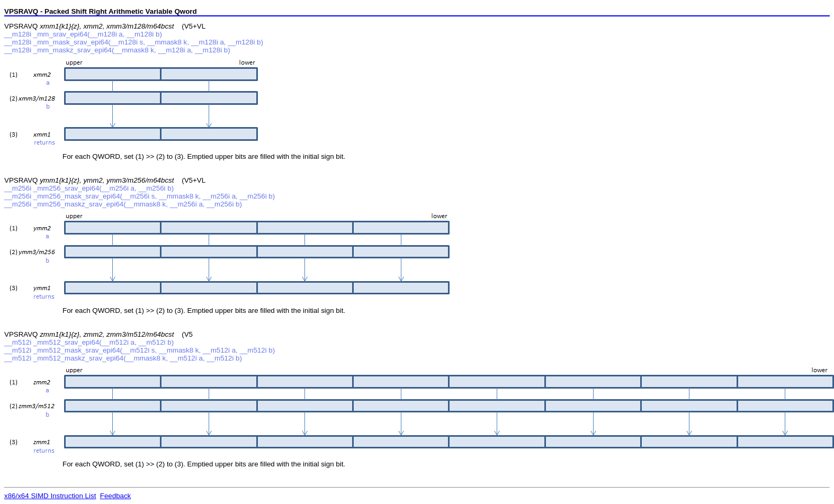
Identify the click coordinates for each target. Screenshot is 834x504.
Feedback (116, 496)
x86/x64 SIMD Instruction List (50, 496)
